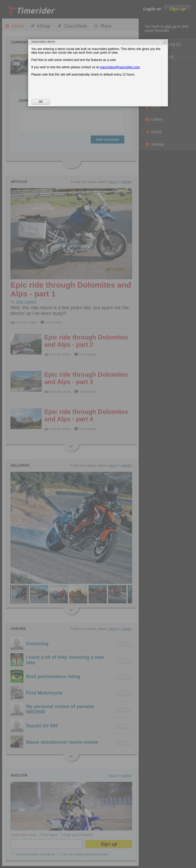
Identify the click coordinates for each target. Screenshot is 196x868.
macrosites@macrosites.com (120, 67)
